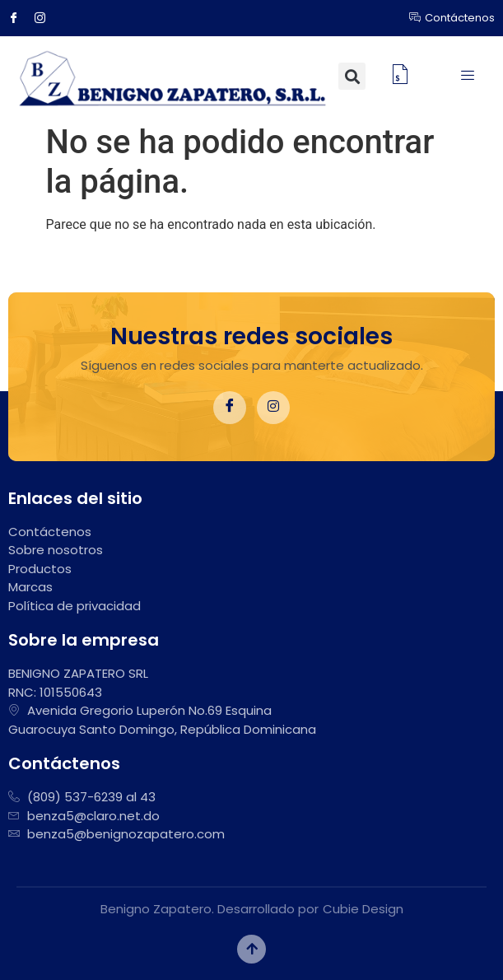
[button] (352, 76)
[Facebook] (20, 18)
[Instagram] (46, 18)
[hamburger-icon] (468, 77)
